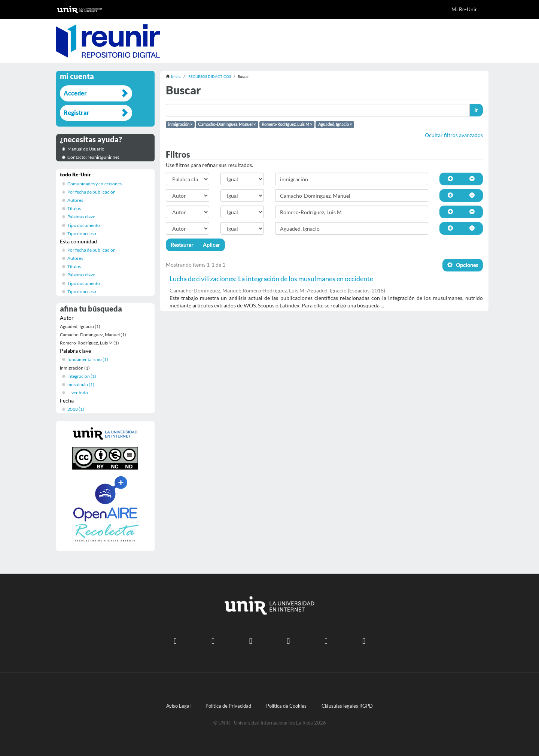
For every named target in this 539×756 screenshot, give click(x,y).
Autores (75, 200)
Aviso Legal (178, 706)
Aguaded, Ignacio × (335, 124)
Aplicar (211, 245)
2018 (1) (76, 409)
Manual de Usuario (86, 149)
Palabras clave (81, 217)
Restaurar (182, 245)
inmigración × (180, 124)
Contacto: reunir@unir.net (93, 157)
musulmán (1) (81, 384)
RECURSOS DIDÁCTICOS (210, 76)
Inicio (176, 76)
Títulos (74, 208)
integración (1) (82, 376)
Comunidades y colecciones (95, 184)
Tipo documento (84, 225)
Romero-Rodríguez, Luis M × (287, 124)
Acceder (75, 93)
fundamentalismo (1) (88, 359)
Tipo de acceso (82, 233)
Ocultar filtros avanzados (454, 135)
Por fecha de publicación (92, 192)
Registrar (77, 113)
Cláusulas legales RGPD (347, 706)
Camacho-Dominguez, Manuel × (227, 124)
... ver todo (78, 393)
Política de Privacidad (228, 706)
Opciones (463, 265)
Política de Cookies (286, 706)
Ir (476, 110)
